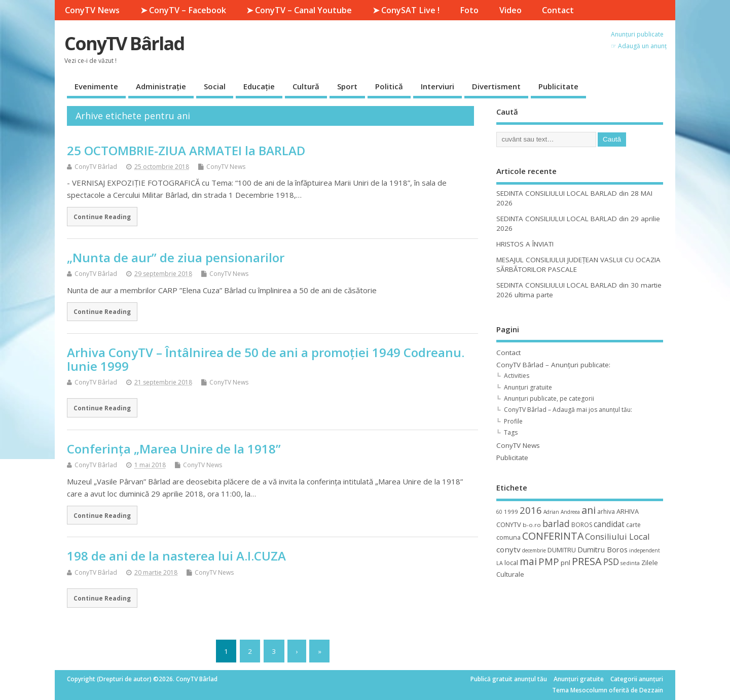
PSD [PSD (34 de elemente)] (611, 562)
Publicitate (558, 86)
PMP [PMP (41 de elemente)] (549, 561)
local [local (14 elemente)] (511, 563)
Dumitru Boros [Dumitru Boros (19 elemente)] (603, 550)
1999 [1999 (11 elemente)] (511, 512)
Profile (513, 421)
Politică (389, 86)
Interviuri (437, 86)
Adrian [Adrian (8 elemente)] (551, 512)
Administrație (161, 86)
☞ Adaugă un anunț (639, 46)
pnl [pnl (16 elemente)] (565, 563)
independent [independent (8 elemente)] (645, 550)
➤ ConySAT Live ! (406, 10)
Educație (259, 86)
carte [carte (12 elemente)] (633, 525)
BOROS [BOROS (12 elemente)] (582, 525)
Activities (517, 376)
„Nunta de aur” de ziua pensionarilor (176, 257)
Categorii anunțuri (637, 679)
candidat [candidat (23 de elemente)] (609, 524)
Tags (511, 432)
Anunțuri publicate (637, 34)
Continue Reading (102, 217)
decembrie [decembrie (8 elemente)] (534, 550)
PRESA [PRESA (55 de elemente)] (587, 561)
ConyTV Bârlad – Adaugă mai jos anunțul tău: (568, 410)
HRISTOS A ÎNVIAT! (525, 244)
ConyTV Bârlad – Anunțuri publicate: (553, 365)
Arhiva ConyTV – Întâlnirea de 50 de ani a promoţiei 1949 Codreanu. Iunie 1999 (266, 359)
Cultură (306, 86)
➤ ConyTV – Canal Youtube (299, 10)
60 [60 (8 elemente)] (499, 512)
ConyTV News (92, 10)
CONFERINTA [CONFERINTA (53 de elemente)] (553, 536)
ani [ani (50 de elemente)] (589, 510)
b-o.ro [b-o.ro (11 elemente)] (532, 525)
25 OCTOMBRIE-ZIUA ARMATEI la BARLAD (186, 150)
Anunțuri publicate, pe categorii (549, 398)
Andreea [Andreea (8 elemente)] (570, 512)
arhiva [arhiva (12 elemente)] (606, 512)
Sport (347, 86)
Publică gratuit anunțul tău (509, 679)
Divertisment (496, 86)
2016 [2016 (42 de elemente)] (531, 510)
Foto (469, 10)
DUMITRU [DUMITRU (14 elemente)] (562, 550)
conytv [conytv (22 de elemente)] (508, 549)
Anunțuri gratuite (528, 387)
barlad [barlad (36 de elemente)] (556, 523)
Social (215, 86)
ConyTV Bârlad (124, 43)
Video (510, 10)
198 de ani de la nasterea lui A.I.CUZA (176, 556)
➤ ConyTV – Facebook (183, 10)
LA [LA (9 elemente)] (500, 563)
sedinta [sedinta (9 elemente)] (630, 563)
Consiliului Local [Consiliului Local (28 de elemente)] (617, 537)
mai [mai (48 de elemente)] (528, 561)
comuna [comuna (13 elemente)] (508, 537)
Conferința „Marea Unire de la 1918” (174, 449)
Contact (558, 10)
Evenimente (96, 86)
